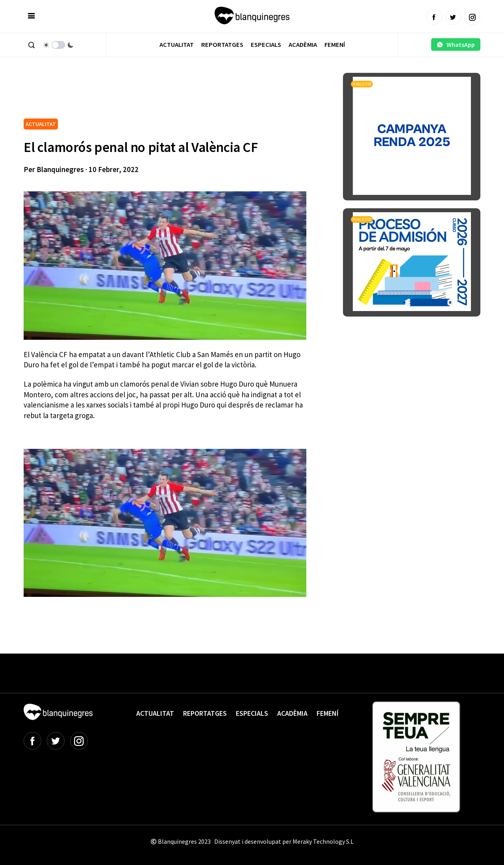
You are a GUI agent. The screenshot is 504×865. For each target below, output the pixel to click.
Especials (266, 45)
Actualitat (177, 45)
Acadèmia (303, 45)
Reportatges (222, 45)
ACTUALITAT (41, 124)
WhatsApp (456, 44)
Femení (335, 45)
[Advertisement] (167, 94)
